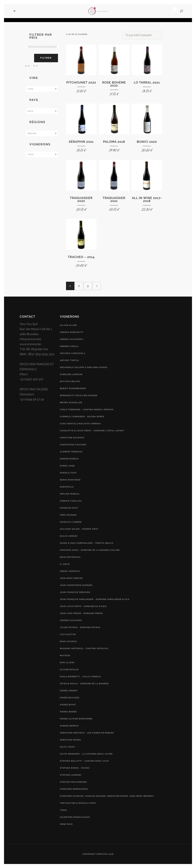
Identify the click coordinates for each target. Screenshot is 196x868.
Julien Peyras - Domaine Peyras (80, 627)
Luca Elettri (68, 634)
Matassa (65, 655)
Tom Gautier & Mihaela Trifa (78, 803)
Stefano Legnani (71, 775)
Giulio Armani (69, 536)
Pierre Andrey (69, 691)
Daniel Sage (67, 466)
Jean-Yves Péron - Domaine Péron (81, 613)
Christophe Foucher (73, 445)
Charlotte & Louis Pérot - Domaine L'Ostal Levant (92, 431)
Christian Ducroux (72, 438)
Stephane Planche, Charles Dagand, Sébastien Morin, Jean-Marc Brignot (107, 796)
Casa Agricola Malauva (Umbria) (80, 424)
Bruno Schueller (71, 402)
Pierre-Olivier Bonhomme (76, 719)
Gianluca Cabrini (71, 522)
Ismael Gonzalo (70, 571)
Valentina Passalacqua (75, 817)
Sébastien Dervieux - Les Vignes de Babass (87, 733)
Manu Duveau (68, 641)
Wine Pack (66, 824)
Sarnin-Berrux (69, 726)
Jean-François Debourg (75, 592)
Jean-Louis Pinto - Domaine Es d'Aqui (83, 606)
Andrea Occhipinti (72, 339)
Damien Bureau (69, 459)
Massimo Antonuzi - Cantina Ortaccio (84, 648)
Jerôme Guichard (71, 620)
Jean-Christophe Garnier (76, 585)
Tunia (63, 810)
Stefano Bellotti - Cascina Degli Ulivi (84, 761)
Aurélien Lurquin (71, 374)
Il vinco (65, 564)
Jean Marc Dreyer (71, 578)
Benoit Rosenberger (73, 388)
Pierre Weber (68, 712)
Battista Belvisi (70, 381)
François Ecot (69, 508)
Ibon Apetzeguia (70, 557)
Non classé (67, 662)
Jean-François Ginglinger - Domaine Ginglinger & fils (95, 599)
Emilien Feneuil (70, 494)
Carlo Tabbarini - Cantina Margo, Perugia (87, 410)
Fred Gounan (68, 515)
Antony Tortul (70, 360)
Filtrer (46, 58)
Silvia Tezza (67, 747)
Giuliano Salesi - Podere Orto (79, 529)
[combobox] (42, 89)
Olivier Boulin (69, 670)
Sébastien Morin (70, 740)
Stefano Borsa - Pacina (75, 768)
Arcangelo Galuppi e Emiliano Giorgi (84, 367)
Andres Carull (69, 346)
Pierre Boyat (68, 705)
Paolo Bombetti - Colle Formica (80, 677)
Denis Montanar (70, 480)
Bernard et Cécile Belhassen (79, 395)
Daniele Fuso (68, 473)
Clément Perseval (71, 452)
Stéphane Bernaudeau (74, 789)
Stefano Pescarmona (73, 782)
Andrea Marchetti (72, 332)
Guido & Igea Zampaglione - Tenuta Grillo (86, 543)
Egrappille (67, 487)
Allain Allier (68, 325)
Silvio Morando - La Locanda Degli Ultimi (86, 754)
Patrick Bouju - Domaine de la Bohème (84, 684)
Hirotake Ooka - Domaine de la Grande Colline (90, 550)
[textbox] (42, 89)
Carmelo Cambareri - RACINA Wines (82, 417)
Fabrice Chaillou (71, 501)
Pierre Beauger (70, 698)
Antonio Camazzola (73, 353)
